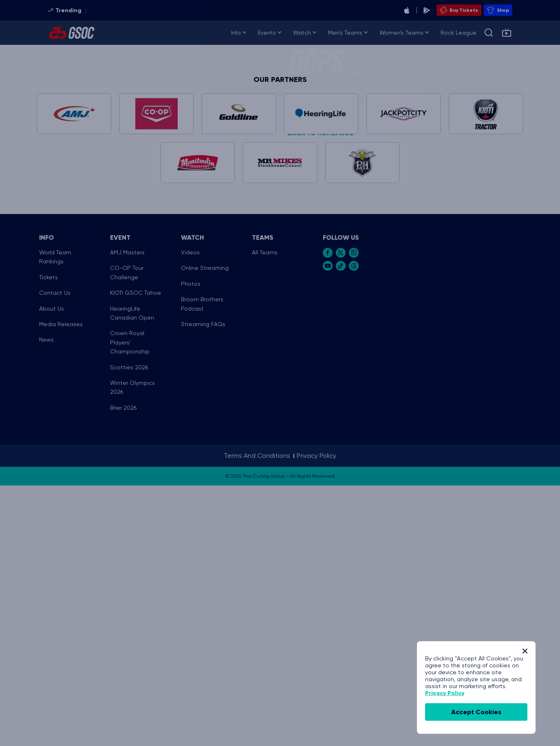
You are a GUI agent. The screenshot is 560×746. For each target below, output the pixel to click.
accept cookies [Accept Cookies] (476, 712)
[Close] (525, 651)
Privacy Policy (445, 693)
